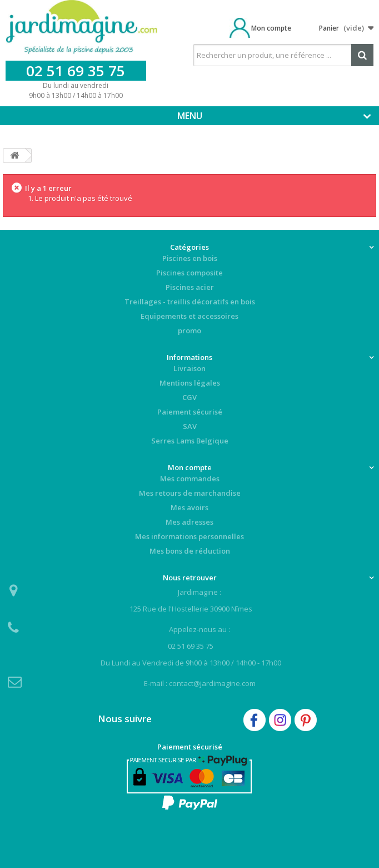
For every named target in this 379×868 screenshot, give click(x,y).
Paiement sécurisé (190, 412)
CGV (189, 397)
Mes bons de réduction (190, 551)
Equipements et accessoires (189, 316)
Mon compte (271, 28)
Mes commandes (190, 479)
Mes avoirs (189, 507)
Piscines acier (190, 287)
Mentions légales (190, 383)
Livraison (189, 368)
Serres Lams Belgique (190, 441)
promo (189, 331)
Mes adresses (189, 522)
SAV (190, 426)
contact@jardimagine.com (212, 683)
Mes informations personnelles (189, 536)
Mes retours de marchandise (190, 493)
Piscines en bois (190, 258)
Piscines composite (189, 273)
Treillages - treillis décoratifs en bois (190, 302)
